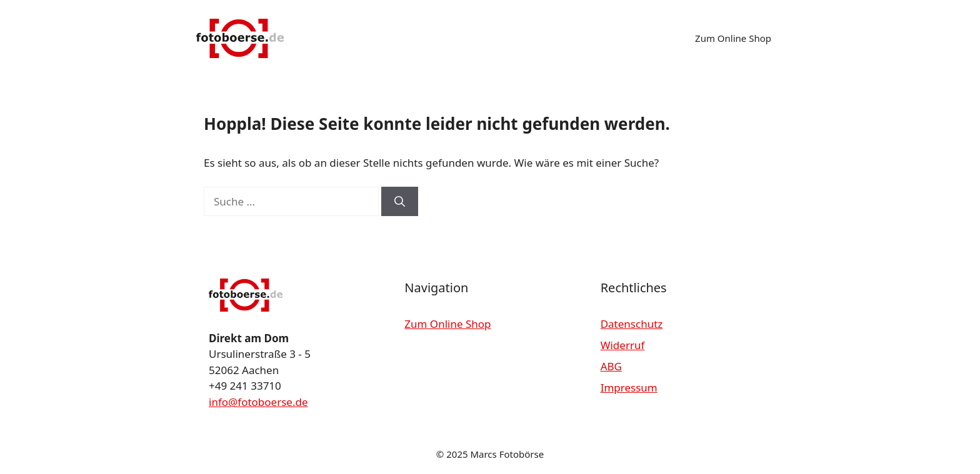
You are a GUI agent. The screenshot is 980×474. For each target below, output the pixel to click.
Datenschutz (632, 324)
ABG (611, 366)
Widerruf (623, 345)
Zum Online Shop (733, 38)
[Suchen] (400, 202)
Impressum (629, 388)
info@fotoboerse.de (258, 402)
